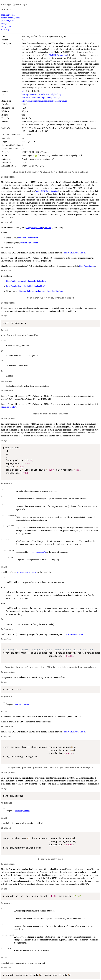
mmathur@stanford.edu (28, 238)
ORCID (47, 228)
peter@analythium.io (34, 228)
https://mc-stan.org (87, 266)
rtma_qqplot (6, 27)
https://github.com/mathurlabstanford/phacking (41, 94)
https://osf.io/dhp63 (9, 407)
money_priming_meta (10, 18)
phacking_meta (7, 21)
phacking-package (9, 15)
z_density (5, 29)
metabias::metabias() (27, 572)
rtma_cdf (5, 24)
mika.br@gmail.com (29, 243)
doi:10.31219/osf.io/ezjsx (57, 55)
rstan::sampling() (37, 552)
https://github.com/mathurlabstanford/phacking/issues (44, 101)
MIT (23, 91)
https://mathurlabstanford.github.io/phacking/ (41, 97)
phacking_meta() (22, 704)
